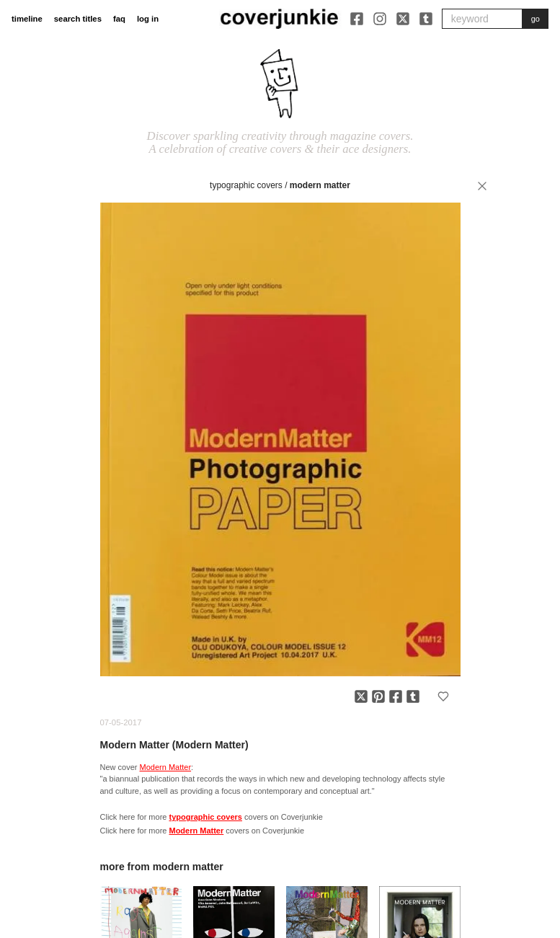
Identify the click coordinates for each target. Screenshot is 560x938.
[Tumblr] (426, 19)
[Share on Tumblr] (413, 696)
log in (148, 19)
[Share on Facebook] (396, 696)
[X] (403, 19)
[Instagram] (380, 19)
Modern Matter (320, 185)
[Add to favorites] (443, 696)
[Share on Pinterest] (378, 696)
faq (119, 19)
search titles (78, 19)
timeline (27, 19)
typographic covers (246, 185)
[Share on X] (361, 696)
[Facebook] (357, 19)
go (535, 19)
